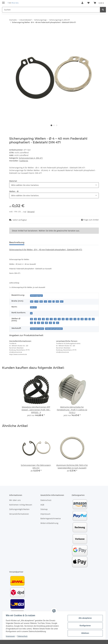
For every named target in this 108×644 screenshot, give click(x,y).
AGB (42, 505)
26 (93, 319)
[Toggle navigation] (3, 2)
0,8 (57, 301)
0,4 (41, 301)
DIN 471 (33, 307)
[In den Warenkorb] (11, 29)
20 (35, 319)
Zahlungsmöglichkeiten (19, 509)
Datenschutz (46, 500)
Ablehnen (85, 633)
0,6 (32, 301)
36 (39, 319)
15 (67, 319)
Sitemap (44, 509)
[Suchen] (51, 10)
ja (31, 313)
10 (43, 323)
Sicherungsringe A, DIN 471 (31, 158)
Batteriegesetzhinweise (51, 518)
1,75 (36, 301)
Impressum (45, 514)
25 (39, 323)
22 (58, 323)
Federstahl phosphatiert (54, 329)
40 (46, 323)
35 (47, 319)
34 (55, 319)
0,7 (62, 301)
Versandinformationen (19, 514)
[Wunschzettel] (88, 3)
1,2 (50, 301)
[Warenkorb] (99, 3)
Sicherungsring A (36, 296)
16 (59, 319)
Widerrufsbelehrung (49, 523)
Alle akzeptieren (85, 618)
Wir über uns (15, 500)
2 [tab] (54, 125)
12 (31, 323)
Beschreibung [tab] (17, 242)
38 (31, 319)
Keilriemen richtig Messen (21, 505)
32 (63, 319)
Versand (31, 212)
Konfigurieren (85, 626)
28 (82, 319)
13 (86, 319)
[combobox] (54, 185)
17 (51, 319)
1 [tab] (51, 125)
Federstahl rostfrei (37, 329)
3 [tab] (57, 125)
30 (71, 319)
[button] (82, 3)
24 (50, 323)
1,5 (45, 301)
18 (43, 319)
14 (75, 319)
